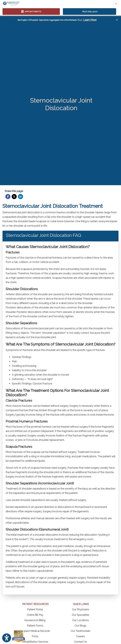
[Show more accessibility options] (7, 638)
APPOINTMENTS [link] (31, 12)
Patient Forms (35, 626)
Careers (81, 636)
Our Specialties (81, 615)
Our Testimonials (81, 631)
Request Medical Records (35, 631)
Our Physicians (81, 609)
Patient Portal (35, 609)
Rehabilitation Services (35, 642)
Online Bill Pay (35, 615)
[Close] (117, 20)
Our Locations (81, 620)
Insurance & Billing (35, 620)
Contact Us (81, 642)
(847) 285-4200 (90, 12)
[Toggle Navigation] (116, 4)
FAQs (35, 636)
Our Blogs (81, 626)
